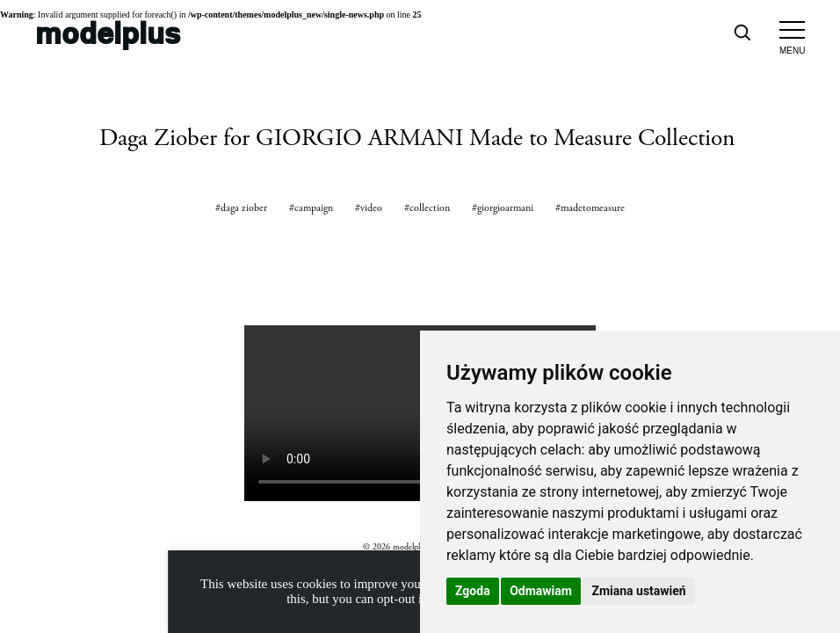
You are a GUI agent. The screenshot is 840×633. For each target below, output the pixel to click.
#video (369, 208)
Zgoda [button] (473, 591)
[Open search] (742, 32)
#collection (427, 208)
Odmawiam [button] (541, 591)
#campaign (311, 208)
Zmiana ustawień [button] (638, 591)
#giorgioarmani (503, 208)
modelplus (108, 32)
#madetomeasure (590, 208)
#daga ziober (241, 208)
